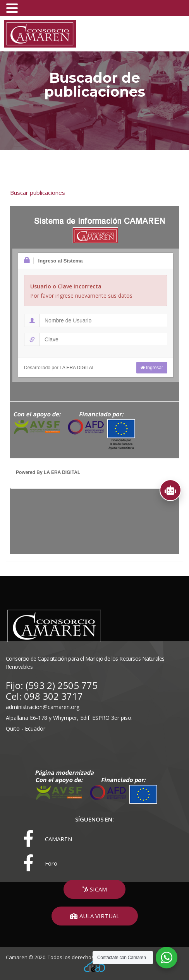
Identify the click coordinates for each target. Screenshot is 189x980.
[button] (94, 889)
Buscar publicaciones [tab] (38, 193)
